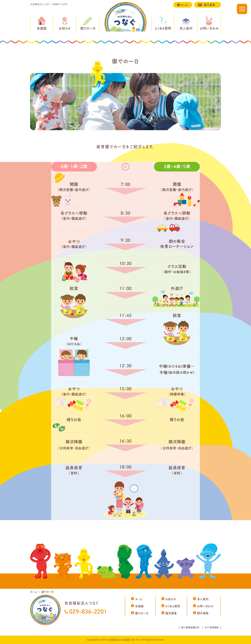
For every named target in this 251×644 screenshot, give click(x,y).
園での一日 (88, 28)
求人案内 (186, 28)
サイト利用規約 (212, 627)
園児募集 (209, 5)
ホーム (184, 5)
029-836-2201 (88, 611)
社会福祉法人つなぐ (125, 23)
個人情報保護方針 (190, 627)
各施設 (42, 28)
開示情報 (203, 613)
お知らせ (65, 28)
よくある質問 (163, 28)
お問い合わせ (209, 28)
